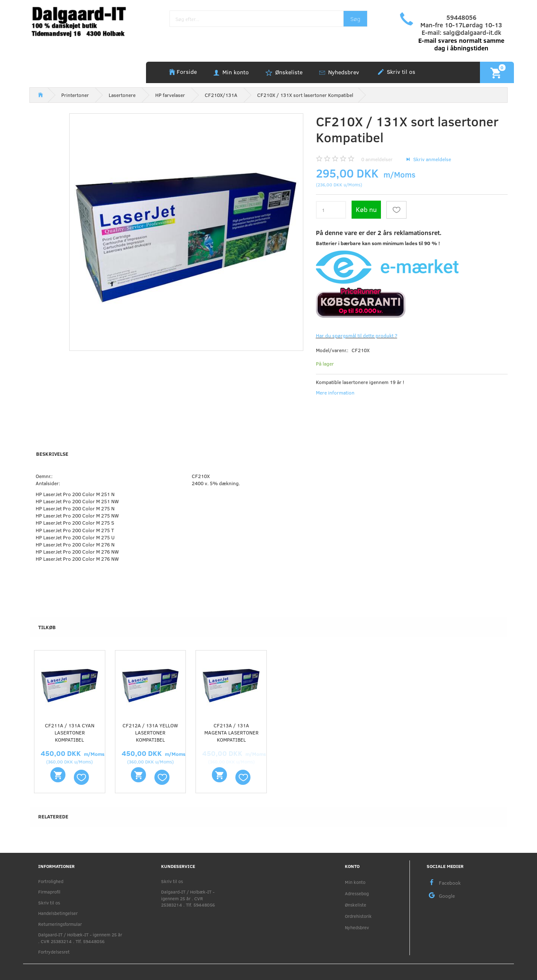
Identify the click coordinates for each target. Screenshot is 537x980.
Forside (187, 72)
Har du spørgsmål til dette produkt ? (357, 335)
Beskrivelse (52, 454)
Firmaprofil (49, 892)
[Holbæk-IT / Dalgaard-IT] (85, 21)
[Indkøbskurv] (497, 72)
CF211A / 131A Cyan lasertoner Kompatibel (70, 732)
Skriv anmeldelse (431, 159)
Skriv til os (400, 72)
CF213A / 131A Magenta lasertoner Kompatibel (231, 732)
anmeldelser (377, 159)
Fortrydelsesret (54, 952)
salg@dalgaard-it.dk (472, 32)
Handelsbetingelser (58, 913)
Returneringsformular (60, 924)
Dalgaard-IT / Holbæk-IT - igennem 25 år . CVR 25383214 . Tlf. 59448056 (80, 938)
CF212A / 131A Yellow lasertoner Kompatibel (150, 732)
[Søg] (355, 19)
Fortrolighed (51, 881)
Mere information (335, 392)
